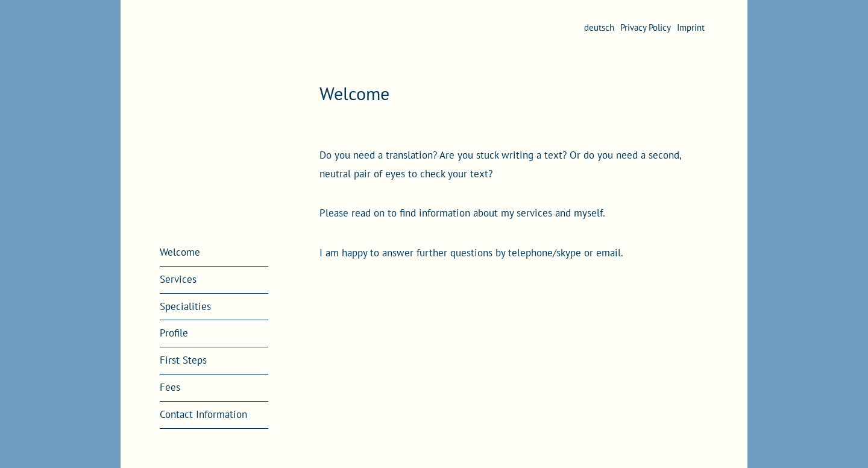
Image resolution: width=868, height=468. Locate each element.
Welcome (180, 252)
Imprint (691, 27)
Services (178, 279)
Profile (174, 333)
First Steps (183, 360)
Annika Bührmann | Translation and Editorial (214, 120)
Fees (170, 387)
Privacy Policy (646, 27)
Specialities (185, 306)
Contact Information (203, 414)
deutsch (599, 27)
